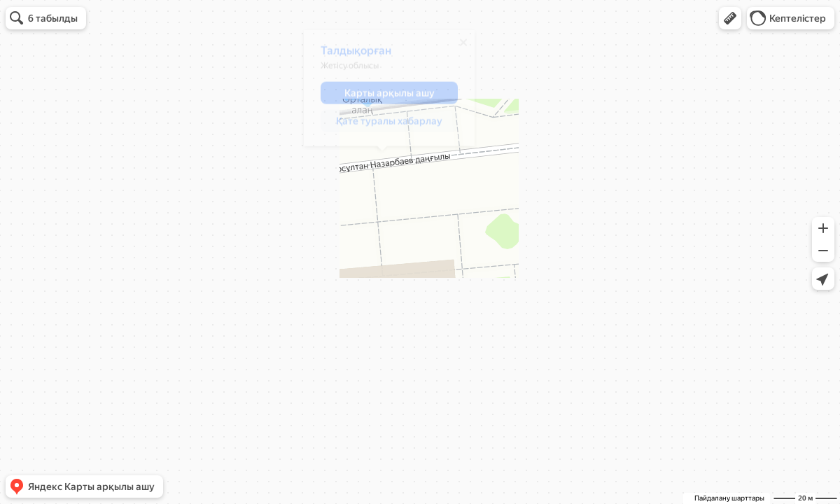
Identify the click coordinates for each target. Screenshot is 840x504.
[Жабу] (457, 48)
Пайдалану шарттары (729, 498)
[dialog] (383, 93)
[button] (730, 18)
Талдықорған (350, 56)
